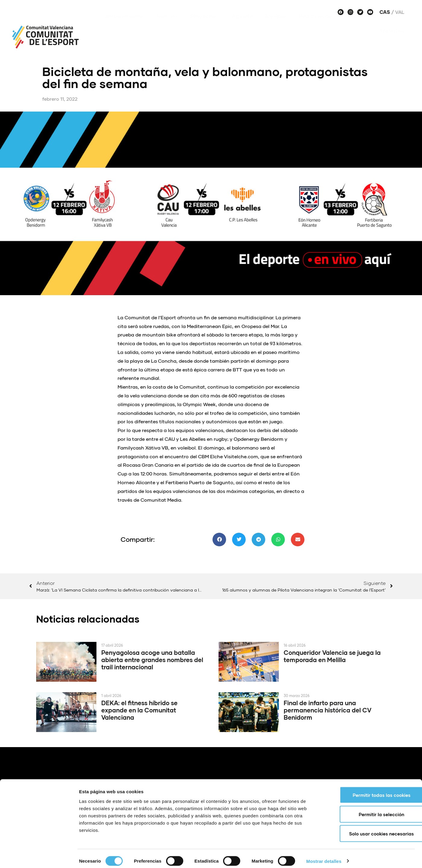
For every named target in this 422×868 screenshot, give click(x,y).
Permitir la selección (372, 809)
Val (400, 12)
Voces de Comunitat (375, 25)
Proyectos (205, 25)
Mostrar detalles (324, 856)
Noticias (167, 25)
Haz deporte (317, 25)
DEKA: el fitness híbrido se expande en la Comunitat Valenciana (139, 710)
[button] (219, 540)
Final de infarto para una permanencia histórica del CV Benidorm (328, 710)
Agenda (242, 25)
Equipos (276, 25)
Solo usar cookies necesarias (372, 829)
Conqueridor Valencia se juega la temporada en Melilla (332, 656)
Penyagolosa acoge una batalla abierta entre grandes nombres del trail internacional (152, 660)
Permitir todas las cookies (372, 790)
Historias (392, 39)
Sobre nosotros (125, 25)
